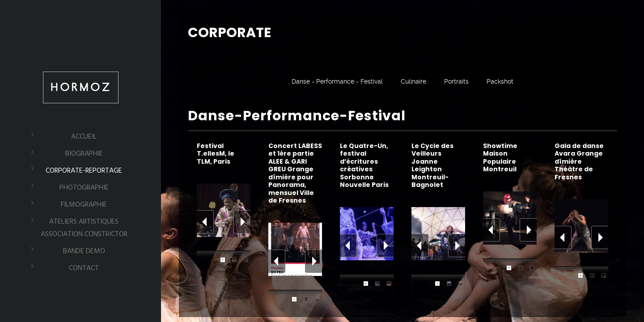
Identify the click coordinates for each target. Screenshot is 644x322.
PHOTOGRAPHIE (84, 188)
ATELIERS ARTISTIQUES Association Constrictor (84, 228)
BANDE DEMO (84, 251)
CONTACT (84, 268)
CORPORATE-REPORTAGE (84, 171)
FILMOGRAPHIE (84, 205)
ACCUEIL (84, 137)
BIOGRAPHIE (84, 154)
